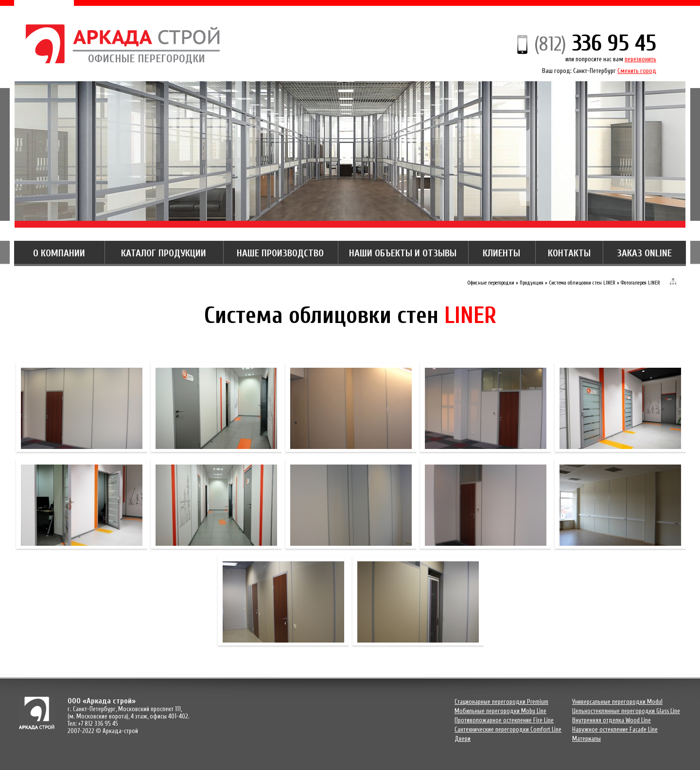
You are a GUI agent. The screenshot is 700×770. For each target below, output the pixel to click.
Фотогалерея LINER (640, 283)
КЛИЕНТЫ (501, 253)
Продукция (532, 283)
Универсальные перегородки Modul (617, 702)
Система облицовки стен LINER (582, 283)
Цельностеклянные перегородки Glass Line (626, 711)
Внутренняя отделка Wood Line (612, 720)
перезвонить (640, 59)
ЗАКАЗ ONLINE (644, 253)
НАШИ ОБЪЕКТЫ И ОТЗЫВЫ (403, 253)
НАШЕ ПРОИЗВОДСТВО (280, 253)
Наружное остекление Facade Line (615, 729)
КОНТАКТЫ (569, 253)
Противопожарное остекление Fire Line (504, 720)
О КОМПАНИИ (59, 253)
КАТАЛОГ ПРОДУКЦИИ (164, 253)
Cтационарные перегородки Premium (501, 702)
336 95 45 (595, 43)
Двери (463, 739)
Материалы (586, 739)
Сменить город (637, 71)
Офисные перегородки (491, 283)
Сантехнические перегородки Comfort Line (508, 729)
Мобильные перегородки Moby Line (500, 711)
